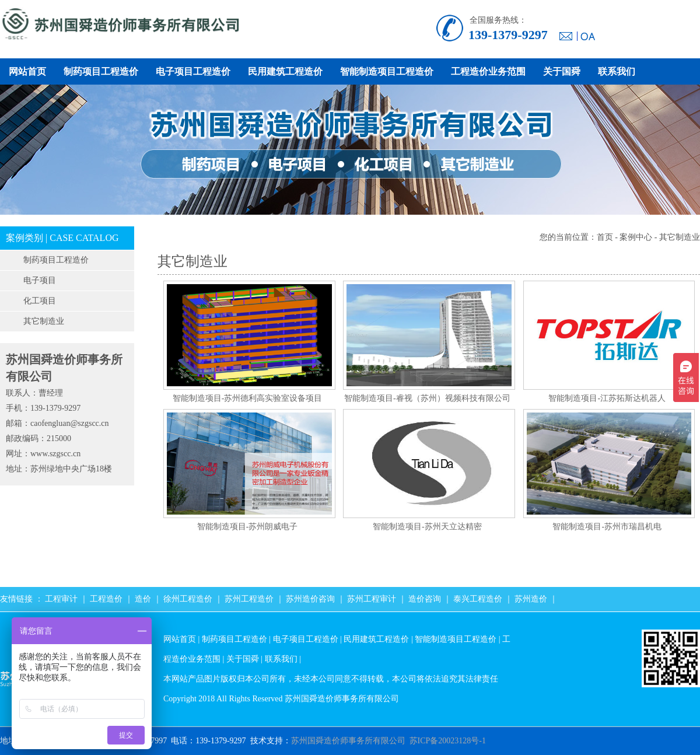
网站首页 (27, 71)
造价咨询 (425, 599)
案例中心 (636, 237)
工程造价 (106, 599)
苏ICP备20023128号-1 (448, 741)
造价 (143, 599)
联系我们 (617, 71)
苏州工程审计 (372, 599)
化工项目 (40, 301)
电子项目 (40, 280)
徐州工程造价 (188, 599)
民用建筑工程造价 (285, 71)
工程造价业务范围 (488, 71)
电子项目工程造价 (193, 71)
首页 (605, 237)
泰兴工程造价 (478, 599)
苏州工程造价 (249, 599)
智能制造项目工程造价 (387, 71)
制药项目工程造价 (101, 71)
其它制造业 (44, 321)
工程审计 (61, 599)
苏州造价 (531, 599)
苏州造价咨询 (310, 599)
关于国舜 (562, 71)
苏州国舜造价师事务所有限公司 (348, 741)
